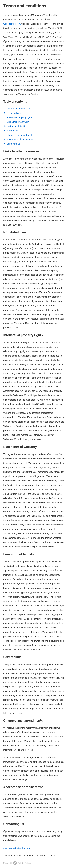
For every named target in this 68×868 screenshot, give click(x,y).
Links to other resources (18, 109)
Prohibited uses (14, 113)
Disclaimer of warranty (18, 122)
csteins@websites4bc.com (16, 848)
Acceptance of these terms (20, 139)
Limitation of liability (17, 126)
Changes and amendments (20, 135)
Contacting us (13, 144)
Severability (12, 131)
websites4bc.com (12, 24)
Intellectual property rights (19, 117)
